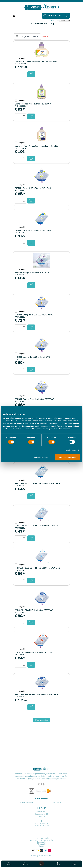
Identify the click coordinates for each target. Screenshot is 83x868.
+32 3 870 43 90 (42, 823)
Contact (42, 808)
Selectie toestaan (41, 457)
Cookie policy (41, 842)
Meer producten (42, 720)
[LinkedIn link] (44, 785)
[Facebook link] (42, 785)
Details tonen (71, 450)
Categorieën (41, 799)
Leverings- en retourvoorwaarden (42, 840)
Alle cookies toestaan (68, 457)
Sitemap (42, 846)
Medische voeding (26, 802)
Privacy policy (42, 844)
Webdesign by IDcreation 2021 (42, 856)
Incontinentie (57, 802)
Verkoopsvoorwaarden (42, 838)
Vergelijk (22, 58)
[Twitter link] (39, 785)
